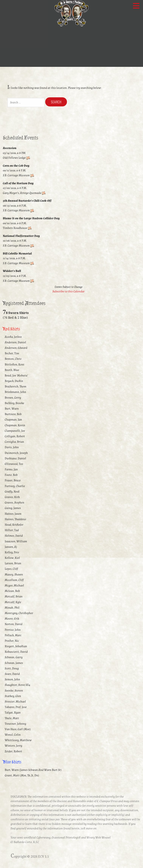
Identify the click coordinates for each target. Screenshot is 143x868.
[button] (138, 6)
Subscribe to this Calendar (68, 292)
